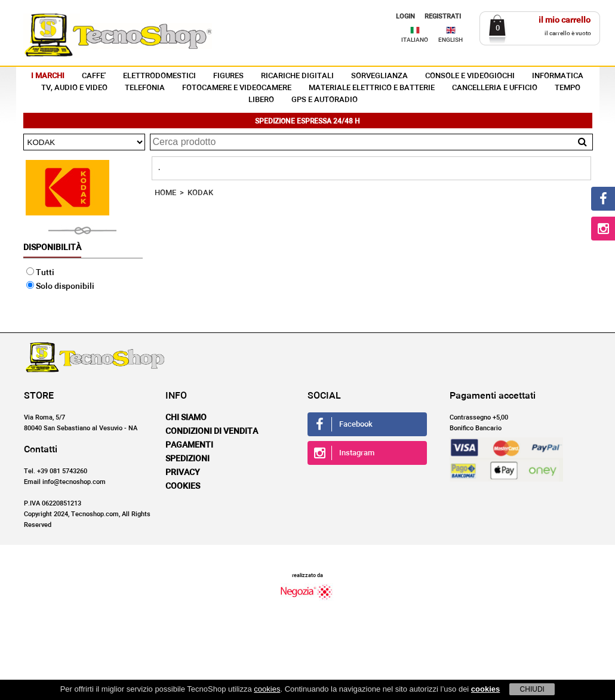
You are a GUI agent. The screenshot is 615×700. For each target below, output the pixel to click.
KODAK (200, 193)
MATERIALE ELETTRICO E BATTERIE (372, 88)
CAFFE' (94, 76)
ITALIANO (415, 40)
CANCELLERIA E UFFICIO (495, 88)
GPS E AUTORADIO (325, 100)
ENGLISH (451, 40)
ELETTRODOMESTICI (159, 76)
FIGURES (228, 76)
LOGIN (405, 16)
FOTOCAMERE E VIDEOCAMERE (237, 88)
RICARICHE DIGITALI (297, 76)
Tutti (40, 273)
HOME (165, 193)
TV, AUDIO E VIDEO (74, 88)
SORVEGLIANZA (379, 76)
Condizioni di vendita (212, 431)
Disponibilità (52, 248)
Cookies (183, 486)
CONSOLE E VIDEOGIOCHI (470, 76)
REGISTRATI (443, 16)
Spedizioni (187, 459)
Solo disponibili (60, 286)
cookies (267, 689)
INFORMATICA (558, 76)
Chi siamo (186, 418)
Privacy (183, 473)
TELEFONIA (145, 88)
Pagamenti (189, 445)
